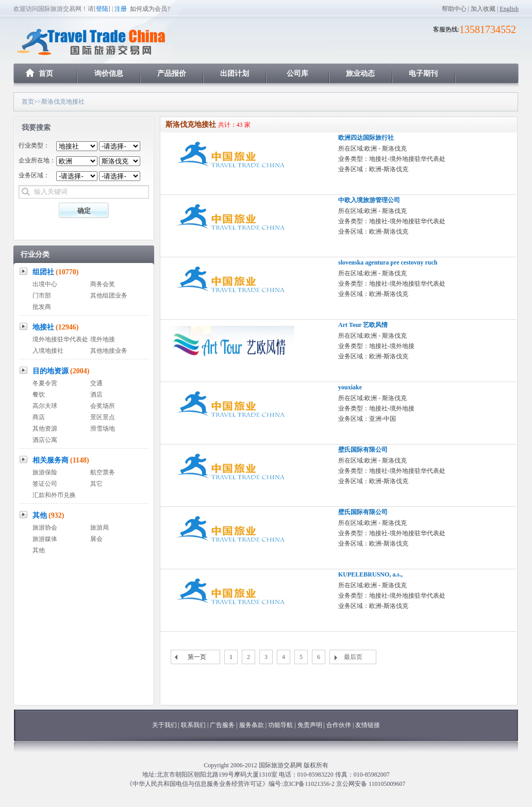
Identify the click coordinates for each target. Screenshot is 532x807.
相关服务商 (61, 460)
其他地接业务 (109, 351)
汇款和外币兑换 (54, 495)
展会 (96, 539)
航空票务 (103, 472)
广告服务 (223, 725)
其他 (48, 515)
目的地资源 (61, 371)
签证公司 (45, 484)
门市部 (42, 295)
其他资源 (45, 429)
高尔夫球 (45, 406)
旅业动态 (360, 73)
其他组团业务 (109, 295)
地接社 (56, 327)
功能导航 (281, 725)
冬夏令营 (45, 383)
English (509, 9)
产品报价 (172, 73)
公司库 (297, 73)
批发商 (42, 307)
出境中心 (45, 284)
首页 (46, 73)
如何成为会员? (150, 9)
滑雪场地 (103, 429)
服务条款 (252, 725)
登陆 (102, 9)
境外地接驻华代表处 (60, 339)
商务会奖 (103, 284)
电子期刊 (423, 73)
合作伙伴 (339, 725)
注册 (121, 9)
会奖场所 (103, 406)
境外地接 (103, 339)
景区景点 (103, 417)
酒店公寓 (45, 440)
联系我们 (193, 725)
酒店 (96, 394)
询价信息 (109, 73)
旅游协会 (45, 528)
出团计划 (235, 73)
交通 (96, 383)
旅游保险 (45, 472)
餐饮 (39, 394)
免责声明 (310, 725)
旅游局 (99, 528)
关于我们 (164, 725)
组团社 (56, 272)
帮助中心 (454, 9)
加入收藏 (483, 9)
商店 (39, 417)
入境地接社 (48, 351)
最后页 (353, 657)
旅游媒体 (45, 539)
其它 (96, 484)
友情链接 (368, 725)
